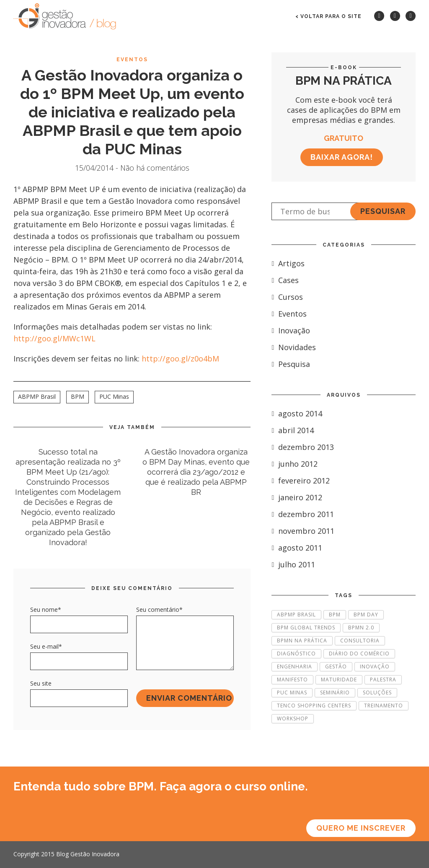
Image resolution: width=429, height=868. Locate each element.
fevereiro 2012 (301, 481)
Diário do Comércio (359, 654)
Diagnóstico (296, 654)
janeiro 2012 (297, 497)
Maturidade (339, 680)
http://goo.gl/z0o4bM (180, 359)
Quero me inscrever (361, 828)
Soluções (377, 693)
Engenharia (295, 667)
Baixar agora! (342, 157)
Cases (285, 280)
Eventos (132, 60)
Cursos (287, 297)
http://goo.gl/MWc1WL (54, 338)
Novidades (294, 347)
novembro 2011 (303, 531)
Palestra (383, 680)
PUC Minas (114, 396)
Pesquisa (291, 364)
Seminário (335, 693)
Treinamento (384, 706)
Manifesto (292, 680)
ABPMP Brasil (37, 396)
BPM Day (366, 615)
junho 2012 (295, 464)
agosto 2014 (297, 413)
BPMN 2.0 (361, 628)
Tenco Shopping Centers (314, 706)
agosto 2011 (297, 548)
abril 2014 (293, 430)
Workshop (293, 719)
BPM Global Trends (306, 628)
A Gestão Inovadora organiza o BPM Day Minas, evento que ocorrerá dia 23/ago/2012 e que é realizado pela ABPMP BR (196, 472)
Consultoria (360, 641)
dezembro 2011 (303, 514)
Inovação (291, 330)
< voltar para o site (328, 16)
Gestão (336, 667)
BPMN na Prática (302, 641)
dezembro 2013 (303, 447)
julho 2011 (293, 564)
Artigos (288, 263)
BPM (78, 396)
